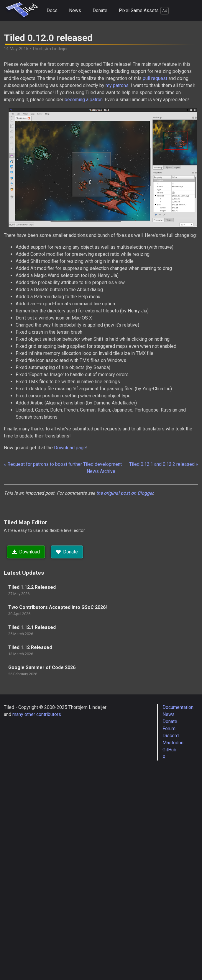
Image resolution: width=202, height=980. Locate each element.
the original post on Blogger (125, 493)
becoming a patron (84, 100)
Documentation (178, 707)
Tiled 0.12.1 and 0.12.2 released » (164, 464)
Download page (70, 448)
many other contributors (37, 714)
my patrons (117, 85)
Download (26, 552)
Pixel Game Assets (144, 11)
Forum (169, 729)
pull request (155, 78)
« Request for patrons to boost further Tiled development (63, 464)
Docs (52, 10)
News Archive (101, 471)
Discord (171, 736)
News (75, 10)
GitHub (169, 750)
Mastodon (173, 743)
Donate (100, 10)
